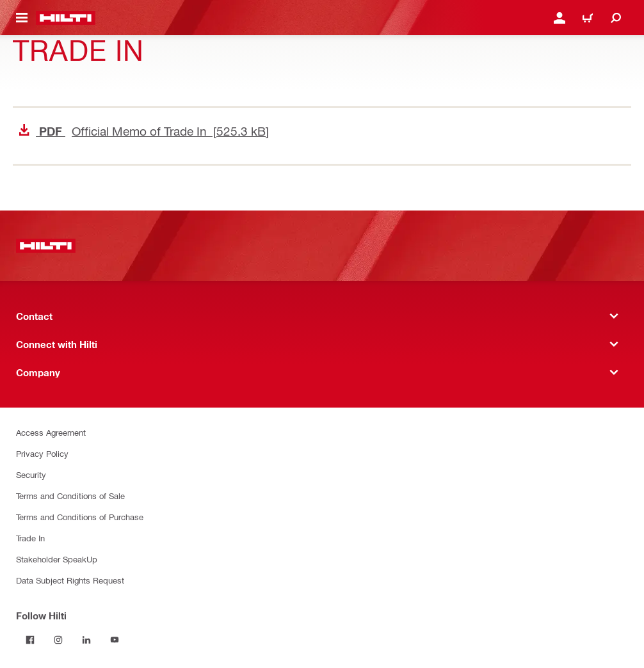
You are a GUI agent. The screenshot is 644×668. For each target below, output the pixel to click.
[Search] (616, 18)
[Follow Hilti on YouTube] (115, 640)
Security (31, 474)
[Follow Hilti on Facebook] (30, 640)
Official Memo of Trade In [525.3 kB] (144, 131)
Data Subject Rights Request (70, 580)
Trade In (30, 538)
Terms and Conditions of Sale (70, 496)
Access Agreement (51, 432)
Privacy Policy (42, 453)
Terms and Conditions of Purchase (80, 517)
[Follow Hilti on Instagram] (58, 640)
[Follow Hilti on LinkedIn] (86, 640)
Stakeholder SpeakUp (57, 559)
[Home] (66, 18)
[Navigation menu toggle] (22, 18)
